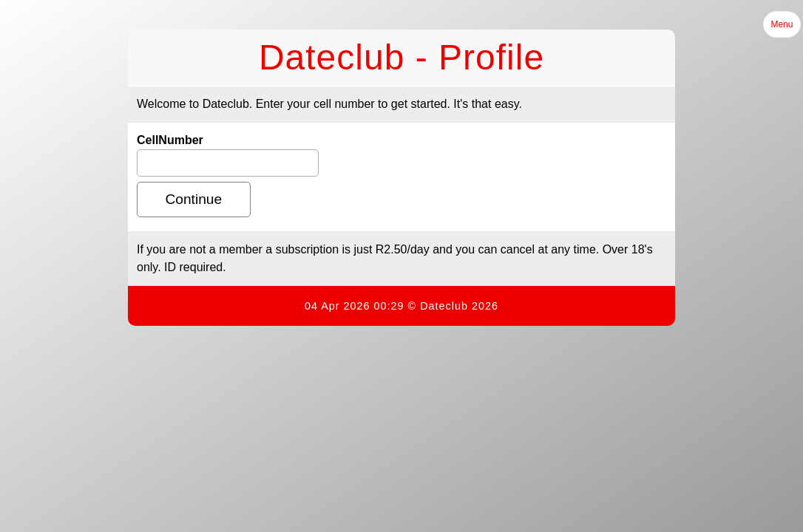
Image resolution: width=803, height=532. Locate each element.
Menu (782, 24)
